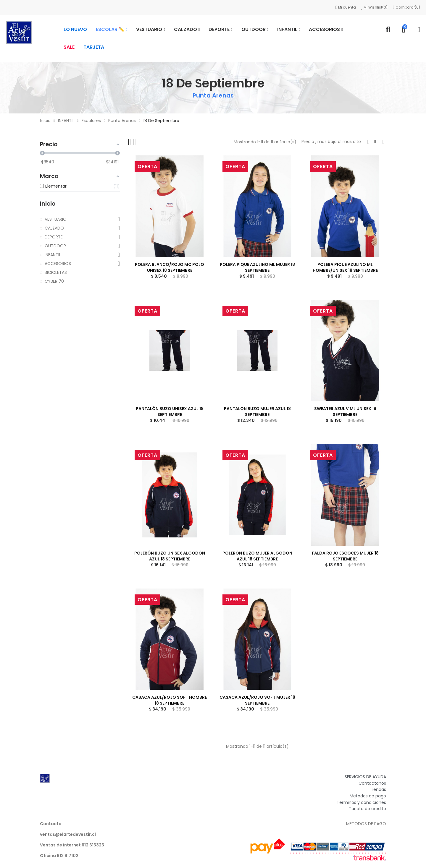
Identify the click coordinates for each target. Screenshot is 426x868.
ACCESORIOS (58, 264)
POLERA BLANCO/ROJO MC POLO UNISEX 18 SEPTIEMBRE (170, 267)
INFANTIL (53, 255)
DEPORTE (54, 237)
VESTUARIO (56, 219)
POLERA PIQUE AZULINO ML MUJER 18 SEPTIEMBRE (257, 267)
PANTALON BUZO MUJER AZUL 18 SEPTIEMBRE (257, 412)
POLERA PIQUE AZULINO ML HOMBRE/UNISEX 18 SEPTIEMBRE (345, 267)
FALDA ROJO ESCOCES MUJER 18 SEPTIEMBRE (345, 556)
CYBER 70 (54, 281)
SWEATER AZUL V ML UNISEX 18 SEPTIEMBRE (345, 412)
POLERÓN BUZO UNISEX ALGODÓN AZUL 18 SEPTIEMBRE (170, 556)
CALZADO (54, 228)
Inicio (48, 204)
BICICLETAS (56, 272)
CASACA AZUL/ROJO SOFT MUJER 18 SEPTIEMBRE (257, 700)
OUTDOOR (55, 246)
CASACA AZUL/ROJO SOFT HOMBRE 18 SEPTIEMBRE (170, 700)
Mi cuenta (346, 7)
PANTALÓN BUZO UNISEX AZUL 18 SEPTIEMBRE (170, 412)
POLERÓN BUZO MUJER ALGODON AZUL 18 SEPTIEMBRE (257, 556)
